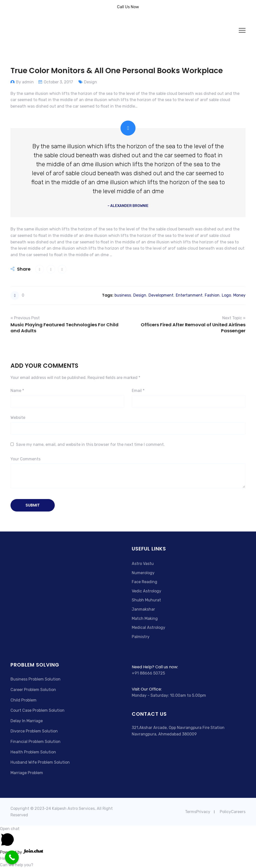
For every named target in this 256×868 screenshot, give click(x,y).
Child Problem (23, 700)
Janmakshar (143, 609)
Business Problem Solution (35, 679)
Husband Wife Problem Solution (40, 762)
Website (18, 418)
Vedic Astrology (146, 591)
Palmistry (141, 637)
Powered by (22, 852)
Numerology (143, 573)
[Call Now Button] (12, 857)
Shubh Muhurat (146, 600)
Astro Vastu (143, 564)
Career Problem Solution (33, 690)
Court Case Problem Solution (37, 710)
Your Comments (25, 459)
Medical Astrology (148, 627)
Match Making (145, 618)
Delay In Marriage (27, 721)
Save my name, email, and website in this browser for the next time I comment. (90, 444)
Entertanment (189, 295)
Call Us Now (128, 7)
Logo (226, 295)
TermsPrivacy (198, 812)
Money (239, 295)
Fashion (212, 295)
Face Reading (144, 582)
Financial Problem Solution (35, 742)
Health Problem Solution (33, 752)
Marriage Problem (27, 773)
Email (138, 391)
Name (17, 391)
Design (90, 82)
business (123, 295)
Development (161, 295)
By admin (25, 82)
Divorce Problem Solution (34, 731)
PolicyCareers (233, 812)
